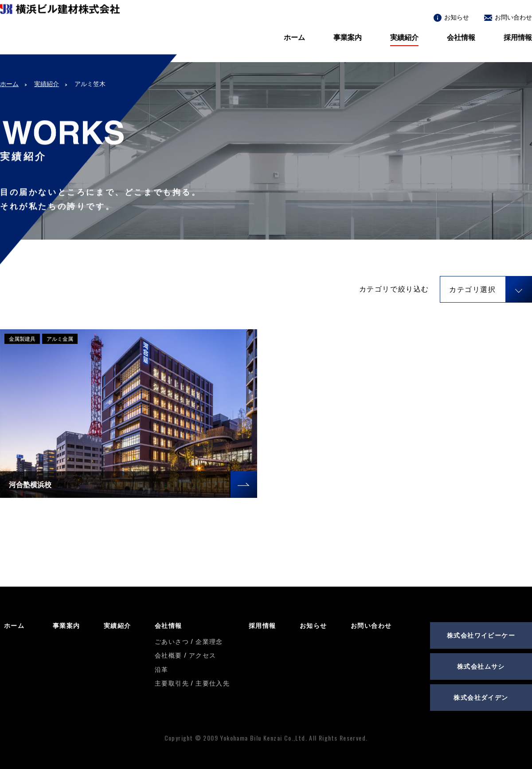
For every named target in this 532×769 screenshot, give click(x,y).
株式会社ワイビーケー (481, 635)
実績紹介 (404, 37)
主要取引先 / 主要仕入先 (192, 683)
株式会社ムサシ (481, 666)
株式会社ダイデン (481, 697)
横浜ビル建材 (60, 36)
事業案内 (348, 37)
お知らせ (451, 17)
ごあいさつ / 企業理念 (189, 641)
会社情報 (461, 37)
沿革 (162, 669)
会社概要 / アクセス (185, 655)
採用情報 (518, 37)
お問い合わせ (508, 17)
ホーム (294, 37)
